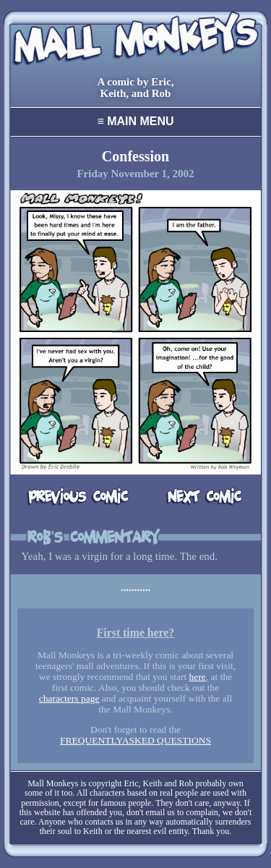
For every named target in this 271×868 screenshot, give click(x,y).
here (198, 677)
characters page (69, 698)
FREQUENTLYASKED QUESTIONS (135, 740)
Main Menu (135, 121)
